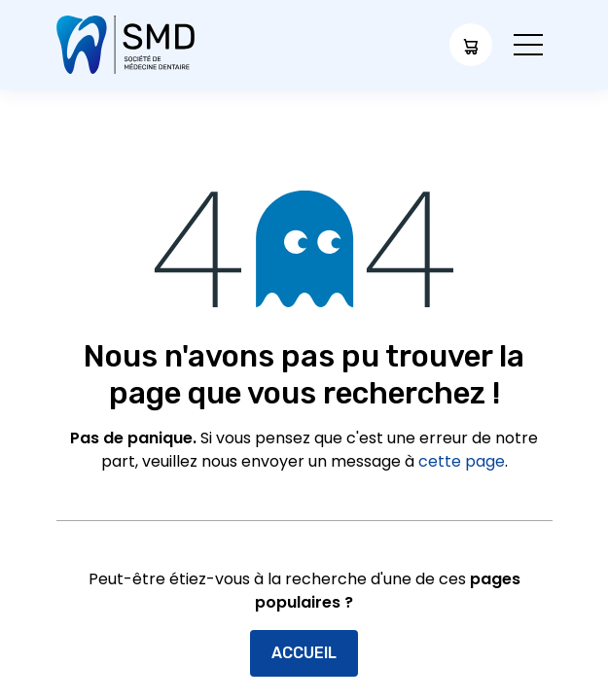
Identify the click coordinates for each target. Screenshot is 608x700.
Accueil (304, 653)
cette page (462, 461)
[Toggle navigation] (528, 45)
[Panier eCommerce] (471, 45)
